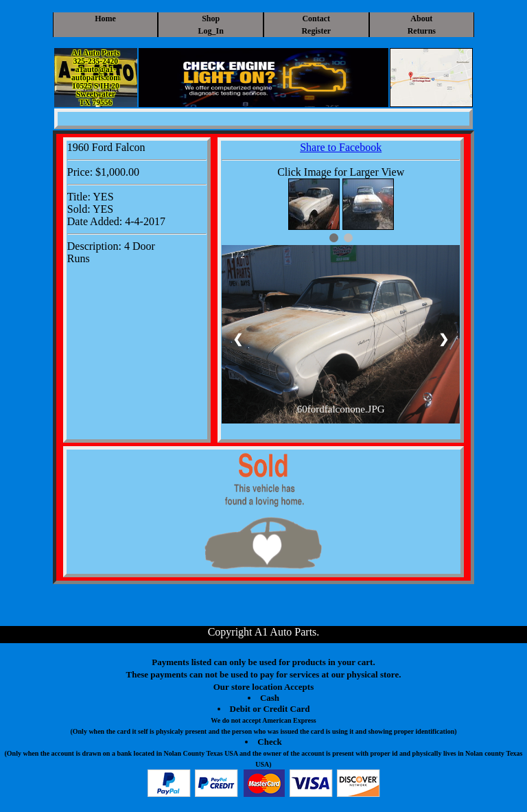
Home (105, 19)
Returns (422, 31)
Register (316, 31)
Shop (211, 19)
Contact (316, 19)
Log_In (211, 31)
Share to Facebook (341, 147)
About (421, 19)
